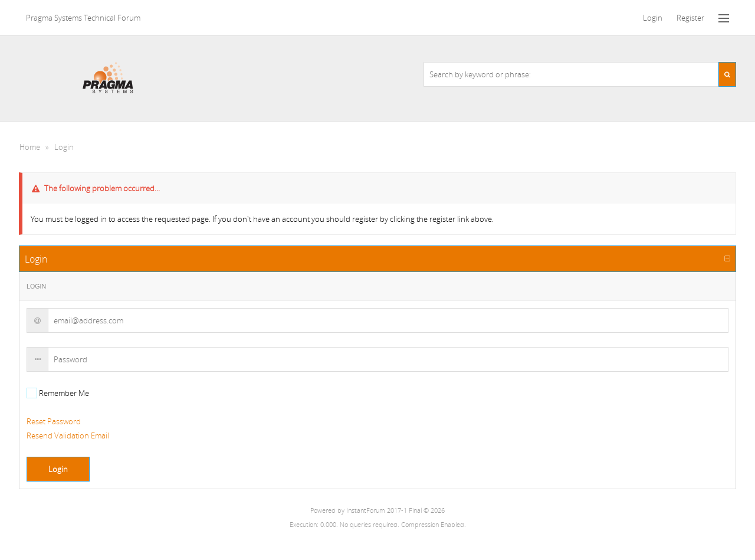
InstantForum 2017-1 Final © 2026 (395, 510)
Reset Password (54, 421)
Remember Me (63, 393)
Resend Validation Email (68, 435)
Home (30, 147)
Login (64, 147)
